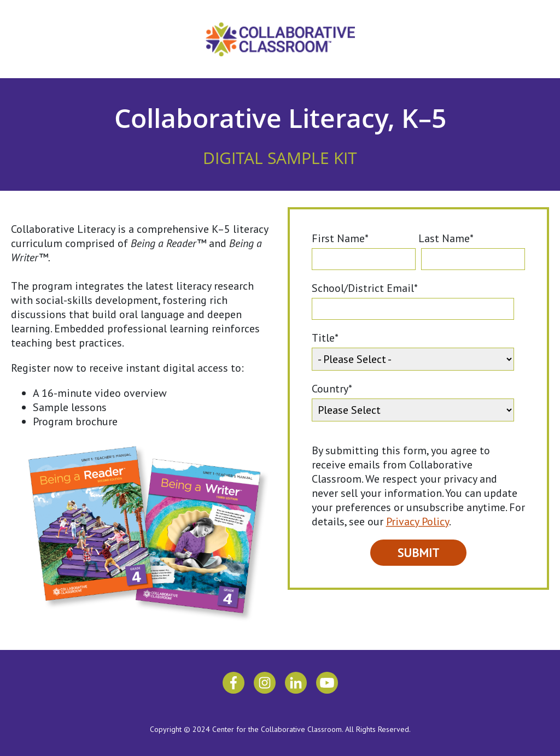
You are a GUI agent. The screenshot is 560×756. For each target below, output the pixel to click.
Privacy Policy (418, 521)
